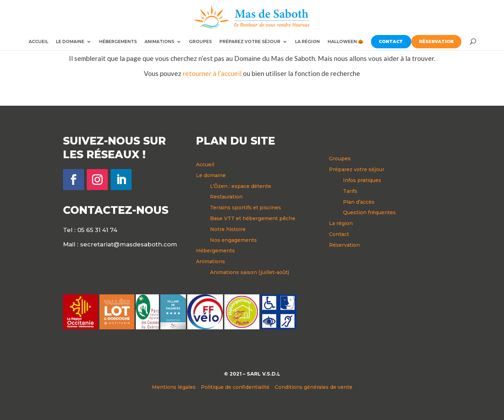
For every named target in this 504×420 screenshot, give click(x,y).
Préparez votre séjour (357, 169)
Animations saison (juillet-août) (250, 272)
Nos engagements (233, 240)
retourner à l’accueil (212, 73)
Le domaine (211, 175)
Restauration (226, 197)
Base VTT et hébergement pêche (253, 218)
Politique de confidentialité (235, 387)
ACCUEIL (38, 42)
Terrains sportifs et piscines (246, 208)
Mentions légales (174, 387)
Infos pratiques (362, 180)
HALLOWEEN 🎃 (345, 42)
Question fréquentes (369, 212)
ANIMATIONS (159, 42)
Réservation (344, 245)
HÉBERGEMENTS (118, 42)
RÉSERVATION (436, 41)
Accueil (205, 164)
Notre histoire (228, 229)
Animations (211, 261)
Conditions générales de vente (314, 387)
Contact (339, 234)
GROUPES (200, 42)
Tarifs (350, 191)
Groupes (340, 159)
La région (341, 223)
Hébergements (215, 251)
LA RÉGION (307, 42)
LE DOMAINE (70, 42)
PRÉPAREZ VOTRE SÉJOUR (250, 42)
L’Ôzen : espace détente (241, 186)
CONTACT (391, 41)
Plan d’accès (359, 202)
